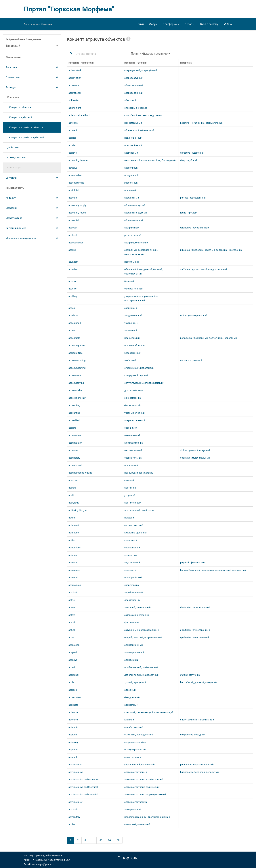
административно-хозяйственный (144, 780)
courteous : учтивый (191, 360)
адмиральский (133, 809)
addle (71, 682)
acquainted (74, 570)
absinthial (74, 190)
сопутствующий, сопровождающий (144, 383)
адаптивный (131, 660)
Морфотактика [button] (32, 218)
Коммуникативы (16, 158)
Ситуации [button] (32, 178)
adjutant (73, 757)
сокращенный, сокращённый (141, 70)
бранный (129, 281)
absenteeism (75, 175)
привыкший (131, 465)
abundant (73, 262)
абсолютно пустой (135, 205)
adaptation (74, 645)
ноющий (129, 518)
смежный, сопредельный (139, 735)
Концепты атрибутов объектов (24, 127)
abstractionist (76, 243)
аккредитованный (135, 420)
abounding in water (78, 160)
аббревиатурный (134, 78)
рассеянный (131, 183)
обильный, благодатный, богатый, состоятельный (144, 271)
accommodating (77, 360)
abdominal (74, 85)
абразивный (131, 168)
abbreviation (75, 78)
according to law (77, 398)
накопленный (132, 435)
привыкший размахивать (139, 473)
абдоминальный (134, 85)
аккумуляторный (134, 443)
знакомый (130, 570)
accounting (74, 405)
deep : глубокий (189, 160)
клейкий (129, 720)
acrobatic (73, 593)
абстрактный (132, 228)
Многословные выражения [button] (32, 238)
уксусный (130, 495)
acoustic (73, 563)
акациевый (131, 308)
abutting (73, 296)
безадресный (132, 697)
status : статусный (190, 675)
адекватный (131, 705)
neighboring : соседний (193, 735)
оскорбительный (134, 289)
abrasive (73, 168)
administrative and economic (84, 780)
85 (118, 840)
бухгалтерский (132, 405)
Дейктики (12, 147)
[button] (171, 24)
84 (109, 840)
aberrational (75, 93)
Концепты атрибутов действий (25, 137)
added (72, 667)
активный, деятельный (137, 607)
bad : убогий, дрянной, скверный (198, 682)
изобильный (132, 262)
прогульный (131, 175)
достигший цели (134, 390)
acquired (73, 578)
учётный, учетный (135, 413)
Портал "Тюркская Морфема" (69, 9)
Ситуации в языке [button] (32, 228)
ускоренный (131, 323)
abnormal (73, 123)
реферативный (133, 235)
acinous (73, 555)
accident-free (76, 353)
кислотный (131, 540)
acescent (73, 480)
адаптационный (134, 645)
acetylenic (74, 503)
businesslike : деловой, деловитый (199, 772)
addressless (75, 697)
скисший (130, 480)
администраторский (136, 802)
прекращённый (133, 145)
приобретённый (133, 578)
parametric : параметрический (197, 765)
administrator (75, 802)
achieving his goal (78, 510)
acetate (72, 488)
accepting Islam (77, 345)
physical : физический (192, 563)
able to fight (75, 108)
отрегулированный (135, 750)
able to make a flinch (79, 115)
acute (71, 637)
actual (72, 622)
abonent (73, 130)
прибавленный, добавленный (141, 667)
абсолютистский (134, 220)
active (72, 600)
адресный (130, 690)
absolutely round (77, 213)
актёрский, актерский (137, 615)
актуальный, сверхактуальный (142, 630)
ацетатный (131, 488)
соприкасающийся (135, 742)
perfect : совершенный (193, 198)
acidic (72, 540)
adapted (73, 652)
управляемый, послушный (140, 765)
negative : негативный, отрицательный (202, 123)
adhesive (73, 712)
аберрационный (133, 93)
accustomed (75, 465)
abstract (73, 228)
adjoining (73, 742)
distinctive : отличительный (195, 607)
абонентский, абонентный (139, 130)
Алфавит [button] (32, 198)
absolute (73, 198)
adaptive (73, 660)
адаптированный (134, 652)
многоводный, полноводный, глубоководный (150, 160)
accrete (72, 428)
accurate (73, 450)
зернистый (131, 555)
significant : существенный (195, 630)
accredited (74, 420)
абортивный (131, 153)
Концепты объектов (19, 107)
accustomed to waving (80, 473)
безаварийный (133, 353)
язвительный (132, 585)
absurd (72, 250)
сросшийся (131, 428)
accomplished (76, 390)
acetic (72, 495)
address (73, 690)
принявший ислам (135, 345)
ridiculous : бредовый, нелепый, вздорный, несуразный (211, 250)
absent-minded (76, 183)
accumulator (75, 443)
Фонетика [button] (32, 67)
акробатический (134, 593)
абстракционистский (136, 243)
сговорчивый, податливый (139, 368)
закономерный (133, 398)
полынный (131, 190)
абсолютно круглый (136, 213)
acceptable (74, 338)
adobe (72, 824)
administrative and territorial (83, 794)
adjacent (73, 735)
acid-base (74, 533)
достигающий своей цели (139, 510)
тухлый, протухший (135, 682)
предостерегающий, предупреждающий (147, 817)
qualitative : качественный (195, 228)
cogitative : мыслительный (195, 458)
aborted (72, 138)
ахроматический (134, 525)
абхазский (130, 100)
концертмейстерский (136, 375)
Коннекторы (13, 168)
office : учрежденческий (194, 315)
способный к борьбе (136, 108)
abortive (73, 153)
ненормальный (133, 123)
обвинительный (133, 458)
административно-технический (142, 787)
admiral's (73, 809)
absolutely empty (77, 205)
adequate (73, 705)
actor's (72, 615)
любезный (130, 360)
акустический (132, 563)
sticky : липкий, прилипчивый (197, 720)
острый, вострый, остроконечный (143, 637)
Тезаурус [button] (32, 87)
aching (72, 518)
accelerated (75, 323)
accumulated (75, 435)
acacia (72, 308)
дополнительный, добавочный (142, 675)
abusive (73, 281)
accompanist (75, 375)
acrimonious (75, 585)
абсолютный (132, 198)
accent (72, 330)
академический (133, 315)
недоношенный (133, 138)
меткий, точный (133, 450)
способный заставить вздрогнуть (143, 115)
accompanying (76, 383)
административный (136, 772)
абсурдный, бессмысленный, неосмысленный (141, 252)
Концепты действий (19, 117)
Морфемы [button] (32, 208)
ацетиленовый (133, 503)
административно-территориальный (145, 794)
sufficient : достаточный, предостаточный (204, 269)
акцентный (131, 330)
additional (74, 675)
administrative (76, 772)
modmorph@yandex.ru (43, 864)
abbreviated (75, 70)
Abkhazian (74, 100)
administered (75, 765)
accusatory (74, 458)
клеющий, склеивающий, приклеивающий (149, 712)
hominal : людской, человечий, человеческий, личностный (213, 570)
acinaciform (75, 548)
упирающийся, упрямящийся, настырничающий (141, 298)
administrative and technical (83, 787)
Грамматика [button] (32, 77)
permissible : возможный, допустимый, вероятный (209, 338)
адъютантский (133, 757)
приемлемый (132, 338)
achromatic (74, 525)
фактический (132, 622)
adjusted (73, 750)
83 (101, 840)
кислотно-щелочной (136, 533)
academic (74, 315)
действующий (132, 600)
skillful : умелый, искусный (195, 450)
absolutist (74, 220)
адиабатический (134, 727)
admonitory (74, 817)
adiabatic (73, 727)
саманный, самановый (137, 824)
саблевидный (132, 548)
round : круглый (189, 213)
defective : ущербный (192, 153)
